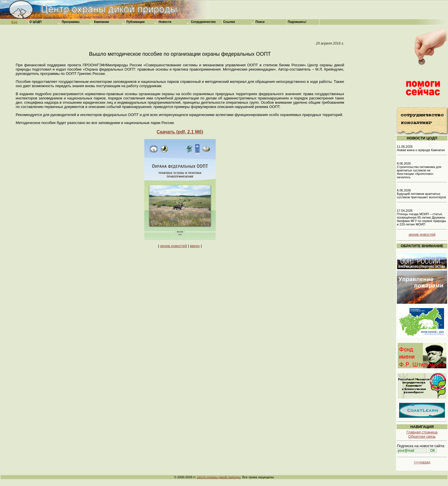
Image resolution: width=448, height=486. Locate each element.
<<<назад (422, 462)
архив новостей (173, 246)
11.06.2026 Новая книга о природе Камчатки (421, 148)
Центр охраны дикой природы (219, 477)
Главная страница (422, 432)
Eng (14, 22)
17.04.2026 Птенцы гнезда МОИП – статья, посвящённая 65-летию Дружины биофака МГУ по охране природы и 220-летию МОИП (421, 217)
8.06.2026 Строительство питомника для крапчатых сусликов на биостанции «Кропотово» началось (419, 170)
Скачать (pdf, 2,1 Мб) (180, 132)
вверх (195, 246)
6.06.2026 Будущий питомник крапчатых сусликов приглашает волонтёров (421, 194)
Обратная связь (422, 436)
